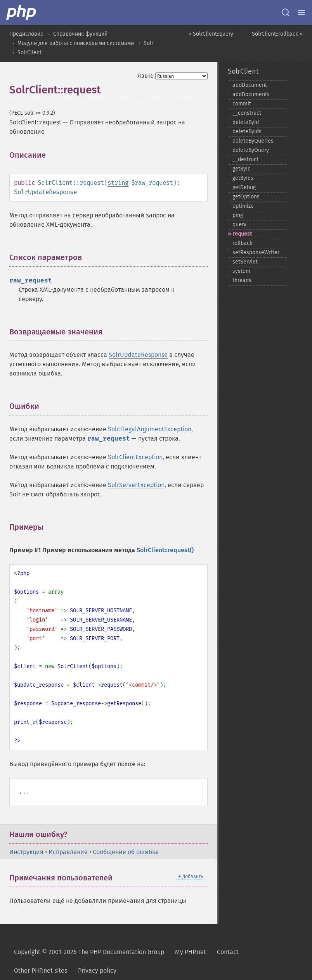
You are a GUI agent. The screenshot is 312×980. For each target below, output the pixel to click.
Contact (228, 952)
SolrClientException (135, 457)
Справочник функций (80, 34)
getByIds (243, 178)
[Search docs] (286, 12)
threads (242, 280)
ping (238, 215)
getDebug (244, 187)
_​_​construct (247, 113)
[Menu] (301, 12)
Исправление (68, 852)
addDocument (250, 85)
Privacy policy (97, 971)
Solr (148, 43)
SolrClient (29, 53)
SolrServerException (136, 485)
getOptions (246, 197)
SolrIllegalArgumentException (150, 429)
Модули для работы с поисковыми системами (76, 43)
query (239, 225)
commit (242, 104)
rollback (242, 243)
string (118, 183)
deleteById (246, 122)
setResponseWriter (256, 252)
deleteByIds (247, 132)
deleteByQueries (253, 141)
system (241, 271)
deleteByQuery (251, 150)
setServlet (245, 262)
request (242, 234)
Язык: (146, 76)
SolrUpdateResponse (45, 192)
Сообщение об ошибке (126, 852)
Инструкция (26, 852)
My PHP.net (191, 952)
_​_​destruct (245, 159)
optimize (243, 206)
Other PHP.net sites (41, 971)
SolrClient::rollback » (277, 34)
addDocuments (251, 94)
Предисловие (26, 34)
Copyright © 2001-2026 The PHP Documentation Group (89, 952)
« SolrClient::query (211, 34)
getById (242, 169)
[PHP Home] (22, 12)
